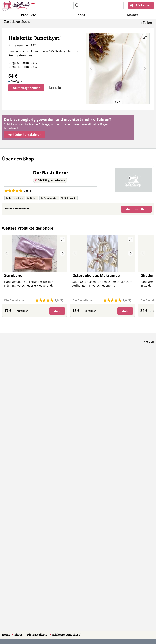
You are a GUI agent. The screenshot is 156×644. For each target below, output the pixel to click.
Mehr (136, 209)
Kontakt (55, 88)
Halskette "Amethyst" (66, 635)
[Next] (62, 253)
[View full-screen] (145, 37)
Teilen (147, 23)
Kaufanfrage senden (26, 88)
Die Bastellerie (37, 635)
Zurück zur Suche (17, 22)
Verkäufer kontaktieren (25, 135)
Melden (149, 342)
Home (6, 635)
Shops (18, 635)
